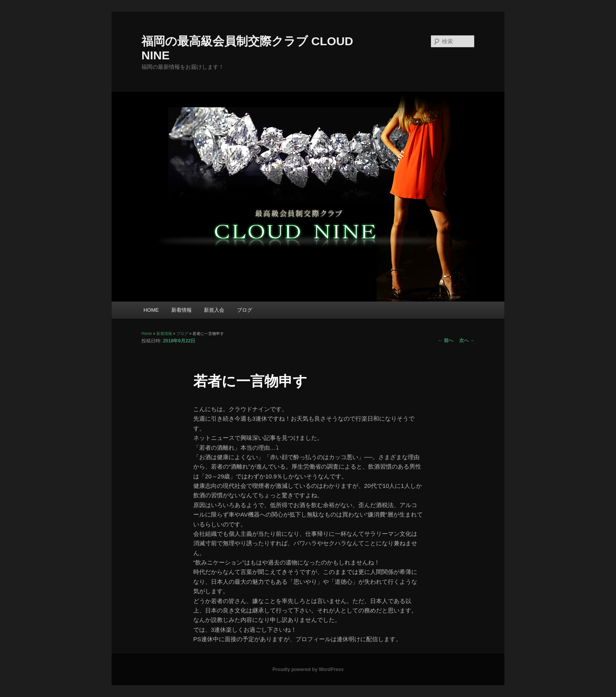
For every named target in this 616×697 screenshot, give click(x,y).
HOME (151, 310)
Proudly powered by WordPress (308, 669)
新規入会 (214, 310)
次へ (467, 340)
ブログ (245, 310)
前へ (445, 340)
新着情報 (181, 310)
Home (147, 334)
